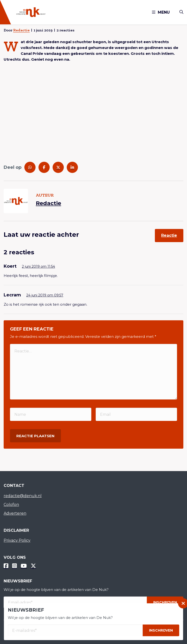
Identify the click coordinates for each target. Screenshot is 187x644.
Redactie (21, 30)
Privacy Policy (17, 540)
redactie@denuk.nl (23, 496)
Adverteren (15, 513)
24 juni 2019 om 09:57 (45, 295)
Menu (161, 12)
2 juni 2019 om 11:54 (38, 266)
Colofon (11, 505)
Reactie (169, 235)
